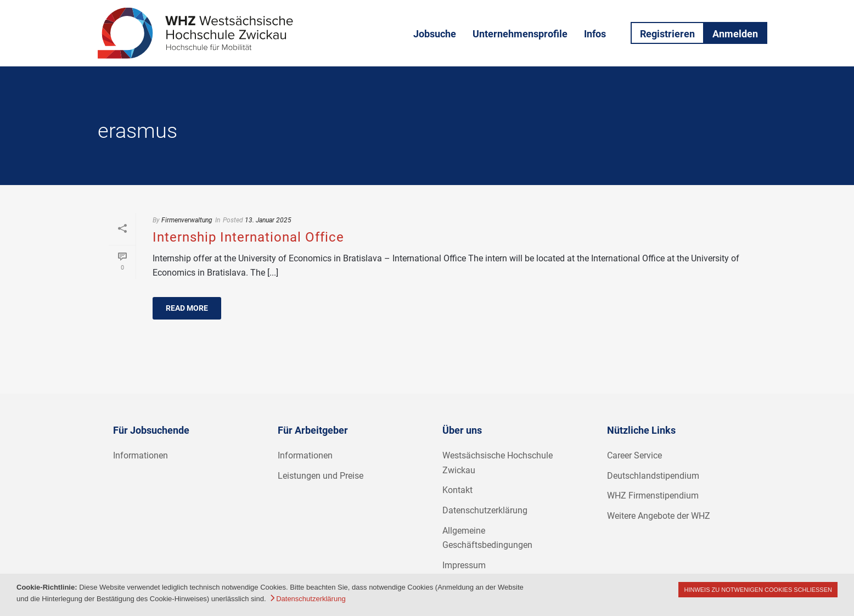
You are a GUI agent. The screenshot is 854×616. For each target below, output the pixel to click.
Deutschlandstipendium (653, 476)
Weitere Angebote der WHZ (659, 516)
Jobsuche (435, 34)
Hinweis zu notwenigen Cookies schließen (758, 590)
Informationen (141, 455)
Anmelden (735, 34)
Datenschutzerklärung (485, 510)
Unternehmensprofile (520, 34)
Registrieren (667, 34)
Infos (595, 34)
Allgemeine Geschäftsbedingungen (487, 538)
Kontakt (457, 490)
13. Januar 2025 (268, 220)
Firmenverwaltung (187, 220)
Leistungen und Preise (321, 476)
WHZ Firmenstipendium (653, 495)
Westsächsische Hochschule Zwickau (498, 463)
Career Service (634, 455)
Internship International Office (248, 237)
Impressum (464, 565)
